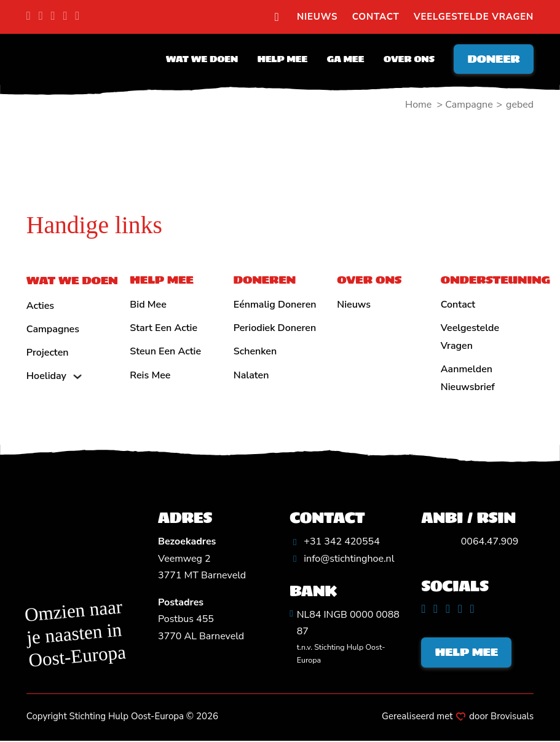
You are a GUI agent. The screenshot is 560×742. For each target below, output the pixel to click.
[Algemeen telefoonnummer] (335, 542)
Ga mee (344, 60)
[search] (277, 17)
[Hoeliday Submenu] (77, 377)
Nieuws (317, 17)
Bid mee (148, 305)
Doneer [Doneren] (493, 59)
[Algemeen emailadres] (342, 559)
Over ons (407, 60)
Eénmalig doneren (275, 305)
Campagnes (53, 329)
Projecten (48, 353)
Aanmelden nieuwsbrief (468, 378)
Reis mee (150, 375)
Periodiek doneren (275, 328)
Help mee (281, 60)
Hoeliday (46, 376)
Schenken (255, 351)
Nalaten (251, 375)
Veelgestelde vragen (474, 17)
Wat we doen (200, 60)
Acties (40, 306)
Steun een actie (165, 351)
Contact (376, 17)
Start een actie (164, 328)
